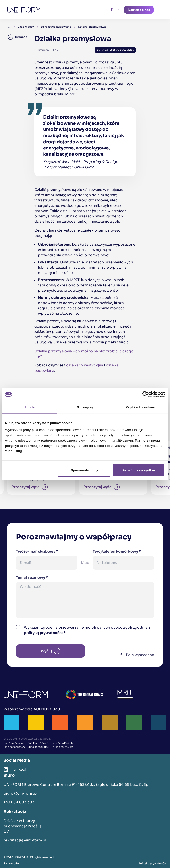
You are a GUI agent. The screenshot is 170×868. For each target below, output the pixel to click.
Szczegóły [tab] (85, 407)
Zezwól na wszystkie (139, 470)
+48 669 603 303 (19, 802)
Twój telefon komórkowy (117, 551)
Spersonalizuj (84, 470)
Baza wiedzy (26, 27)
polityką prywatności (43, 633)
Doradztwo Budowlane (56, 27)
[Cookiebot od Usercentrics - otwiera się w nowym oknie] (146, 394)
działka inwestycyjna (85, 365)
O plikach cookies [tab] (140, 407)
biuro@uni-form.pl (21, 793)
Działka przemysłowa (92, 27)
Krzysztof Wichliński (61, 162)
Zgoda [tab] (30, 407)
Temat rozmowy (32, 578)
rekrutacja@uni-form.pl (25, 840)
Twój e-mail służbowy (37, 551)
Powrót (17, 37)
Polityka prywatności (152, 863)
